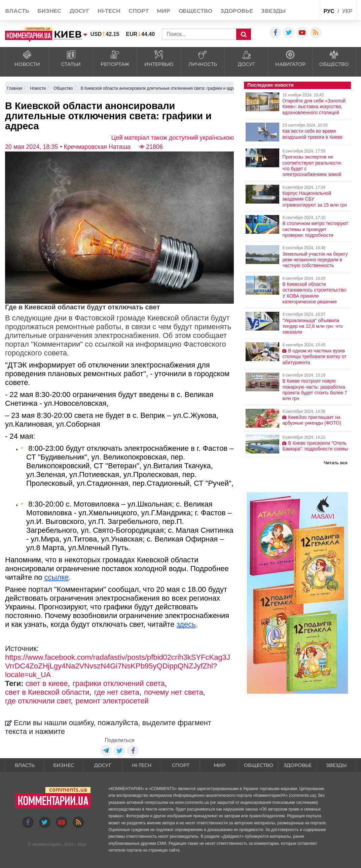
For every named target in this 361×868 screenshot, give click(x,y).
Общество (195, 11)
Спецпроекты (302, 10)
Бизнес (49, 11)
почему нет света (174, 692)
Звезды (273, 11)
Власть (17, 11)
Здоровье (237, 11)
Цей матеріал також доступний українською (173, 138)
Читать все (336, 463)
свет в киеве (47, 683)
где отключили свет (38, 701)
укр (347, 11)
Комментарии (47, 844)
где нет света (117, 692)
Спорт (139, 11)
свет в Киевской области (47, 692)
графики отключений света (119, 683)
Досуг (80, 11)
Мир (164, 11)
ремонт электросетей (112, 701)
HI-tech (109, 11)
